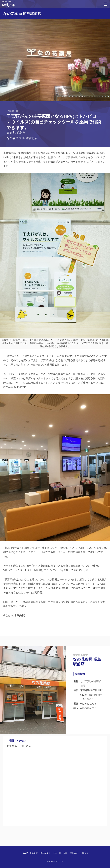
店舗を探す (45, 853)
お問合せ (84, 853)
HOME (25, 853)
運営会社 (74, 853)
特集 (55, 853)
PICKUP (34, 853)
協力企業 (63, 853)
